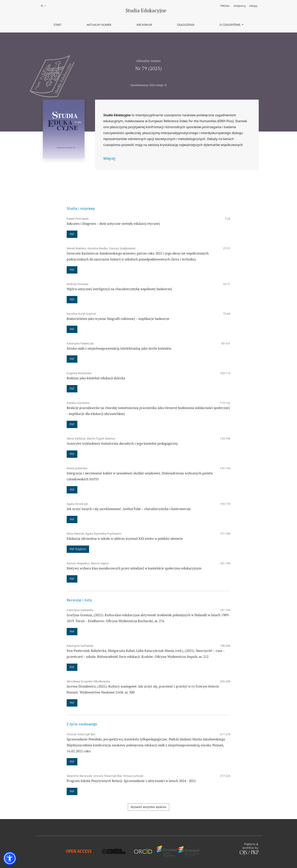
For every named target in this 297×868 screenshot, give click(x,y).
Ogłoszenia (186, 25)
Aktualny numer (99, 25)
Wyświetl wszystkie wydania (148, 807)
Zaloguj (253, 6)
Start (58, 25)
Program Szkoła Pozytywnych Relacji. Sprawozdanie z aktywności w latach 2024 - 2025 (131, 781)
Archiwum (144, 25)
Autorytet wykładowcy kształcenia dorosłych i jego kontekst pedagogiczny (122, 443)
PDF (72, 234)
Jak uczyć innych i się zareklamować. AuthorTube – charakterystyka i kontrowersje (129, 509)
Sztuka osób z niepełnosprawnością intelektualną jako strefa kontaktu (119, 348)
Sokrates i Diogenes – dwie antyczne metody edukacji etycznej (113, 224)
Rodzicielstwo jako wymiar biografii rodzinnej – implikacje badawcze (118, 319)
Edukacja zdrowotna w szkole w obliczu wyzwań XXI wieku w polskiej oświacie (125, 538)
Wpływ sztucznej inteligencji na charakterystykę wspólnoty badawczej (119, 289)
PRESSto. (225, 6)
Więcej (109, 158)
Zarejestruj (240, 6)
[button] (10, 858)
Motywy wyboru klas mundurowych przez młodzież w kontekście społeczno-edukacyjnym (134, 568)
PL (45, 6)
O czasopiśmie (230, 25)
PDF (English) (78, 549)
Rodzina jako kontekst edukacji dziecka (96, 378)
